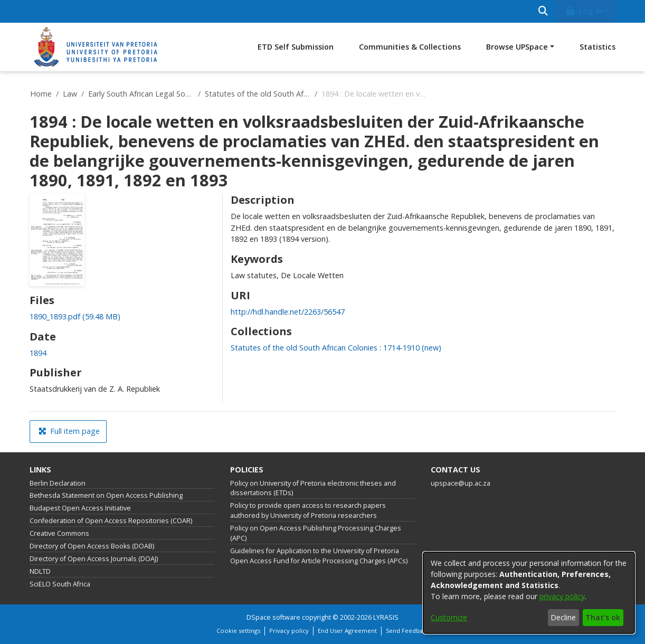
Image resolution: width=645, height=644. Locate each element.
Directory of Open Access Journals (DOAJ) (94, 559)
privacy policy (562, 596)
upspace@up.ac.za (461, 483)
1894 (38, 353)
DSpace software (273, 617)
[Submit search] (543, 11)
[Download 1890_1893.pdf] (75, 316)
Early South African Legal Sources (141, 94)
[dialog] (529, 593)
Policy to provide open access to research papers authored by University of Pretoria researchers (308, 510)
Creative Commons (59, 533)
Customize (449, 617)
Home (41, 94)
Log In (584, 11)
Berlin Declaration (58, 483)
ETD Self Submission (296, 47)
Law (70, 94)
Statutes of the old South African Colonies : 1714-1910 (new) (258, 94)
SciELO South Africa (60, 584)
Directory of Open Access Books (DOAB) (92, 546)
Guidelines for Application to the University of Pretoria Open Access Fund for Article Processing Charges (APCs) (319, 556)
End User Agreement (347, 631)
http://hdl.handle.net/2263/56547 (288, 312)
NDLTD (40, 571)
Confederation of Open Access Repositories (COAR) (111, 521)
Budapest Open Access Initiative (80, 508)
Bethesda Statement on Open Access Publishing (106, 495)
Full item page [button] (69, 431)
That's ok (603, 617)
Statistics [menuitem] (597, 47)
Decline (563, 617)
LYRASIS (386, 617)
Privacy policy (289, 631)
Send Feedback (407, 631)
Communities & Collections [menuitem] (410, 47)
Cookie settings (238, 631)
